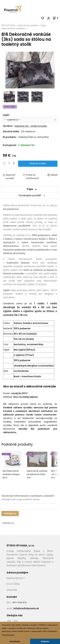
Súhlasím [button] (45, 641)
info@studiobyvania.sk (26, 608)
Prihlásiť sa (10, 513)
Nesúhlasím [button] (15, 641)
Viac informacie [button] (8, 635)
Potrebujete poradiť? (30, 195)
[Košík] (56, 18)
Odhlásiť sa (8, 523)
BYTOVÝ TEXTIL (8, 25)
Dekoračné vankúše (28, 25)
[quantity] (9, 163)
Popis (30, 189)
